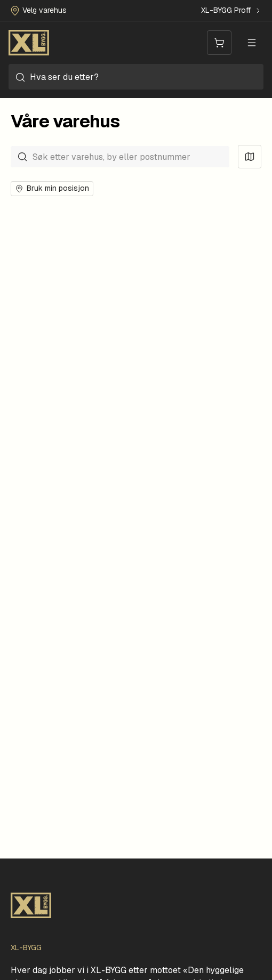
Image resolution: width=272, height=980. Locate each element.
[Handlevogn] (219, 43)
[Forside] (29, 43)
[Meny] (252, 43)
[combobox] (136, 77)
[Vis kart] (250, 157)
